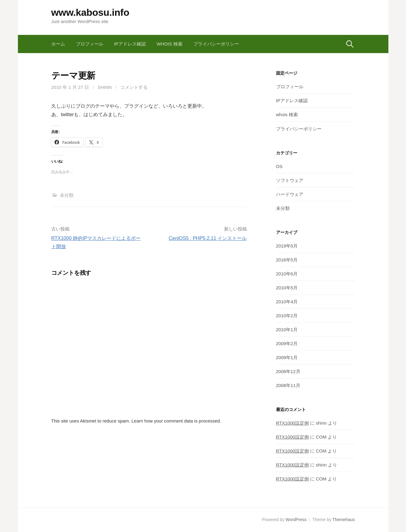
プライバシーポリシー (216, 44)
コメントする (134, 87)
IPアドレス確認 (130, 44)
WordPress (296, 520)
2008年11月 (288, 385)
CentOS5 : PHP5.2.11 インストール (208, 238)
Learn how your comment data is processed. (176, 421)
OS (279, 166)
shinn (105, 87)
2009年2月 (287, 343)
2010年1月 (287, 330)
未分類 (67, 195)
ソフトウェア (290, 180)
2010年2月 (287, 316)
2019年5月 (287, 246)
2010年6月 (287, 274)
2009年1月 (287, 357)
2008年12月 (288, 371)
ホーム (58, 44)
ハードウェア (290, 194)
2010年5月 (287, 288)
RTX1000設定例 (292, 423)
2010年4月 (287, 302)
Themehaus (344, 520)
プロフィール (90, 44)
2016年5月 (287, 260)
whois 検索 (170, 44)
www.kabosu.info (90, 12)
